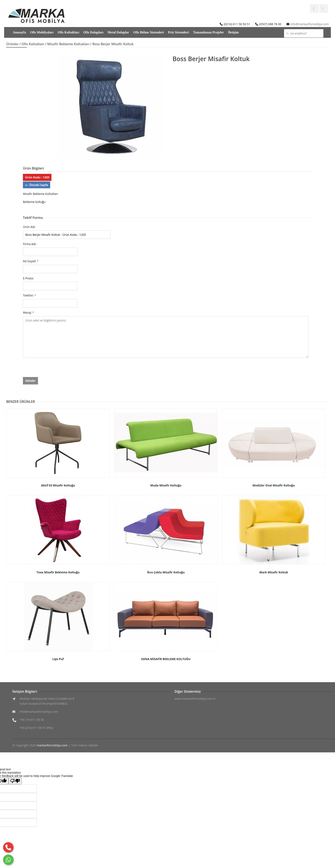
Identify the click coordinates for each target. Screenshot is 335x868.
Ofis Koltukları (68, 32)
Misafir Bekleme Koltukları (68, 44)
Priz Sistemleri (179, 32)
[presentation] (54, 369)
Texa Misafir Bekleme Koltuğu (58, 572)
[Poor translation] (15, 781)
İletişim (233, 32)
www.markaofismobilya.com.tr (195, 699)
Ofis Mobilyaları (42, 32)
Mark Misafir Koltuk (274, 572)
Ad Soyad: (31, 261)
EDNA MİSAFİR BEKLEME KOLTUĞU (166, 659)
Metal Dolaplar (118, 32)
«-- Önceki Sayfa (37, 185)
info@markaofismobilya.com (310, 24)
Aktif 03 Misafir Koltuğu (58, 485)
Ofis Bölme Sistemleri (148, 32)
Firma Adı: (30, 244)
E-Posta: (28, 278)
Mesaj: (28, 312)
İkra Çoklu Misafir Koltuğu (166, 572)
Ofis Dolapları (93, 32)
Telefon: (29, 295)
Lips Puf (58, 659)
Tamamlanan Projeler (208, 32)
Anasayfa (19, 32)
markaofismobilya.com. (52, 745)
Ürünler (12, 44)
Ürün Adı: (29, 227)
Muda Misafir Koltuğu (166, 485)
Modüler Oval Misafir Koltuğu (274, 485)
